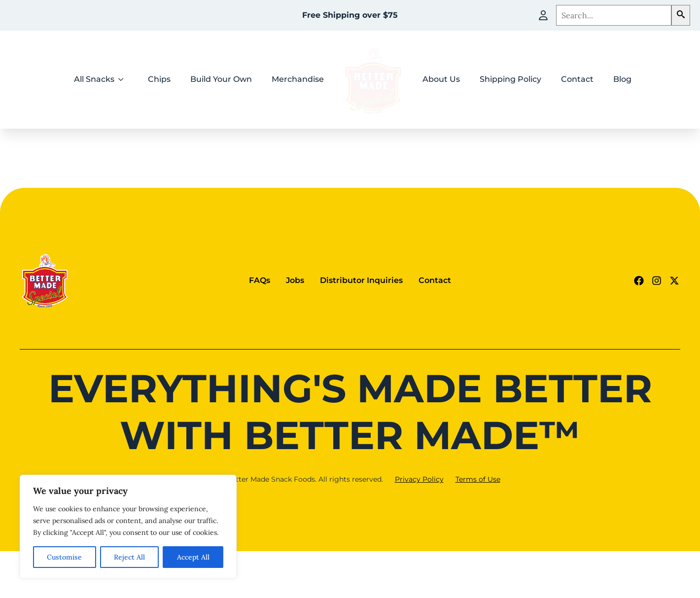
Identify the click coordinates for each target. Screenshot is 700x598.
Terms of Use (478, 479)
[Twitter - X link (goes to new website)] (674, 281)
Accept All (193, 557)
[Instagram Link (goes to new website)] (657, 281)
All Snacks (94, 79)
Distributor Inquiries (361, 280)
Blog (622, 79)
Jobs (295, 280)
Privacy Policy (419, 479)
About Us (441, 79)
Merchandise (298, 79)
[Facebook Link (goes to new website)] (639, 281)
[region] (128, 527)
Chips (159, 79)
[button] (681, 15)
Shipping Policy (510, 79)
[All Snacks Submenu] (124, 79)
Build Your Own (221, 79)
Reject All (129, 557)
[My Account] (543, 15)
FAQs (260, 280)
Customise (64, 557)
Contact (577, 79)
